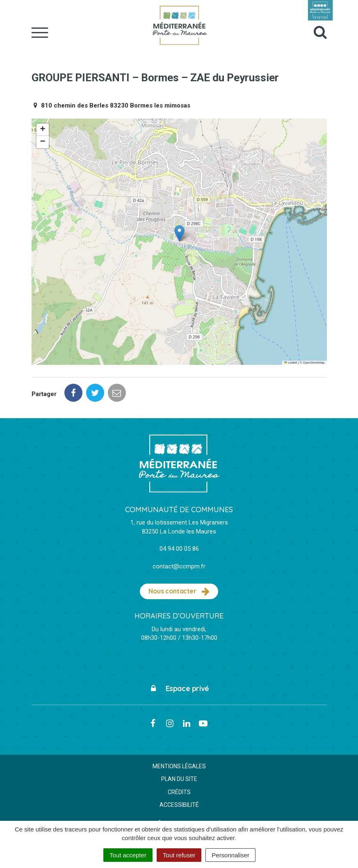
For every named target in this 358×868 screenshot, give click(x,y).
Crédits (179, 792)
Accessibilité (179, 805)
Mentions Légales (179, 766)
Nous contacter (179, 591)
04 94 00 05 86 (179, 549)
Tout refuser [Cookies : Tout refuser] (179, 855)
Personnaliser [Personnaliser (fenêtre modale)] (230, 855)
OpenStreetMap (314, 363)
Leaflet (291, 363)
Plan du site (179, 779)
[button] (179, 233)
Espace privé (179, 688)
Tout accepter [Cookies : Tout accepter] (128, 855)
